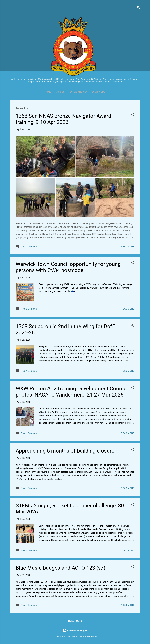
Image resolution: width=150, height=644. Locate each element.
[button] (133, 115)
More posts (75, 621)
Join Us (60, 92)
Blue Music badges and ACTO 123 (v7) (61, 568)
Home (48, 92)
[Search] (138, 8)
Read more (128, 247)
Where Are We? (78, 92)
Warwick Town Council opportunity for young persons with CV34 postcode (68, 267)
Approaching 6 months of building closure (65, 451)
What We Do (99, 92)
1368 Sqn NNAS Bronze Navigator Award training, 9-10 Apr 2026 (63, 119)
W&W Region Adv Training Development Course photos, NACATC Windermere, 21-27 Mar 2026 (71, 392)
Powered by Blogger (75, 630)
